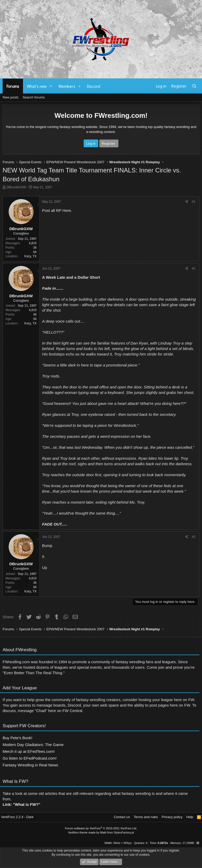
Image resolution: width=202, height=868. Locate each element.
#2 (194, 269)
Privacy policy (172, 817)
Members (67, 86)
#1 (194, 202)
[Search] (194, 86)
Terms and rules (146, 817)
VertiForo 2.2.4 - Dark (17, 817)
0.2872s (163, 843)
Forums (13, 86)
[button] (51, 86)
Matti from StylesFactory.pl (117, 832)
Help (190, 817)
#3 (194, 537)
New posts (11, 97)
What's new (37, 86)
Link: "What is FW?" (21, 806)
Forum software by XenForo (101, 828)
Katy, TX (30, 256)
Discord (94, 86)
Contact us (122, 817)
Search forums (34, 97)
